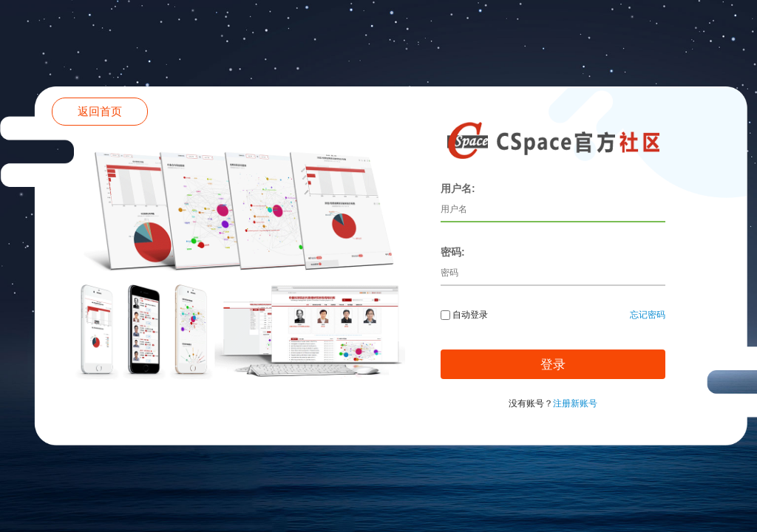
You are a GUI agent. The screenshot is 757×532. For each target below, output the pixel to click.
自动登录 (464, 315)
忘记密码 (648, 315)
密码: (453, 252)
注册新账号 (575, 403)
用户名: (458, 188)
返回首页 (100, 111)
